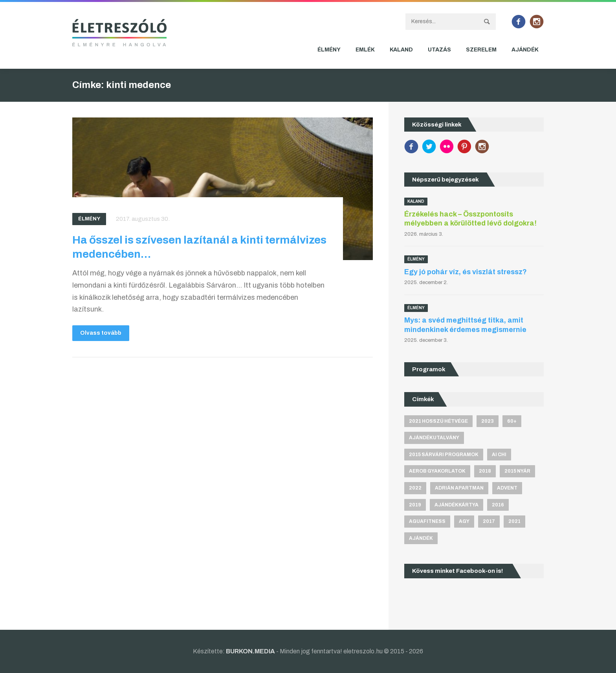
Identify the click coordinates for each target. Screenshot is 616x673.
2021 (514, 521)
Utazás (439, 50)
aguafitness (427, 521)
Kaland (401, 50)
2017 (489, 521)
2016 (498, 505)
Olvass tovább (101, 333)
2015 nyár (517, 471)
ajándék (421, 538)
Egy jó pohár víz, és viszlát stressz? (466, 272)
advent (507, 488)
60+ (512, 421)
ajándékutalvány (434, 438)
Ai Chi (499, 455)
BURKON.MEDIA (250, 651)
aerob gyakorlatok (437, 471)
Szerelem (481, 50)
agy (464, 521)
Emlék (365, 50)
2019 (415, 505)
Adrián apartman (459, 488)
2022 (415, 488)
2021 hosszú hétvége (438, 421)
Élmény (329, 50)
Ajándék (525, 50)
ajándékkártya (456, 505)
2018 (485, 471)
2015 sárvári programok (444, 455)
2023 (488, 421)
